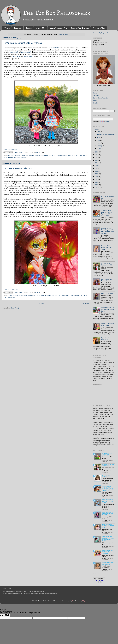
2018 (97, 171)
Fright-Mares (65, 295)
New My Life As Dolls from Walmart (108, 324)
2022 (97, 160)
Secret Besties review (20, 157)
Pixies (13, 298)
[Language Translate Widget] (103, 119)
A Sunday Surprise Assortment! (106, 134)
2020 (97, 166)
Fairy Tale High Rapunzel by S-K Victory (106, 247)
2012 (97, 188)
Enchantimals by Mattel (18, 168)
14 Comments (105, 461)
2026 (97, 129)
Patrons (18, 28)
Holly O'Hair (17, 56)
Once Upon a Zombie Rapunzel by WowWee (108, 280)
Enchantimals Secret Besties (66, 155)
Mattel (84, 155)
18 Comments (105, 534)
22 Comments (105, 547)
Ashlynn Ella (28, 56)
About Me (41, 28)
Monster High (14, 52)
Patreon (95, 93)
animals (10, 155)
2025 (97, 152)
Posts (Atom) (15, 308)
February (100, 146)
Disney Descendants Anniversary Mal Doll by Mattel (108, 514)
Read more (111, 460)
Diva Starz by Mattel (107, 293)
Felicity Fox (78, 155)
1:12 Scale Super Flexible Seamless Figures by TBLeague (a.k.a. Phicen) (107, 213)
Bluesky (95, 103)
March (99, 143)
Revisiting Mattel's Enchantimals (23, 43)
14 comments (18, 152)
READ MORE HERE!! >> (11, 149)
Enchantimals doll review (50, 155)
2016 (97, 177)
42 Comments (105, 571)
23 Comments (105, 472)
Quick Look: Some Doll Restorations (108, 563)
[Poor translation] (7, 615)
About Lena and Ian (58, 28)
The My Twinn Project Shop (101, 98)
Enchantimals (39, 155)
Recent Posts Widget (97, 574)
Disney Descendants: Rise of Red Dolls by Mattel (108, 501)
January (99, 148)
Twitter (95, 100)
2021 (97, 163)
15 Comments (105, 497)
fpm (73, 601)
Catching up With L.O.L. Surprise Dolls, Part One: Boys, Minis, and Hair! (108, 231)
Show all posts (63, 34)
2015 (97, 179)
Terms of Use (99, 28)
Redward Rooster (8, 157)
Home (7, 28)
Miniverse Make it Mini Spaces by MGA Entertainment (108, 552)
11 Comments (105, 509)
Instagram (96, 95)
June (99, 132)
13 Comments (105, 483)
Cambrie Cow (30, 155)
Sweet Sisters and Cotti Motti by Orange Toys (108, 526)
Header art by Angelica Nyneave (102, 33)
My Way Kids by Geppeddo (106, 476)
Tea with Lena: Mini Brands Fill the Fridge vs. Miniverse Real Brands (108, 539)
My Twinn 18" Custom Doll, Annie (108, 339)
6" (9, 295)
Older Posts (84, 304)
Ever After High (26, 52)
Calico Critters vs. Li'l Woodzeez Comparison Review (108, 309)
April (99, 140)
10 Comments (105, 521)
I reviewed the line (54, 48)
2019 (97, 168)
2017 (97, 174)
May (99, 137)
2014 (97, 182)
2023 (97, 157)
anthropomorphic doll (19, 155)
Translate (105, 122)
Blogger (85, 601)
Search (29, 28)
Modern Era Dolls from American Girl (107, 264)
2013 (97, 185)
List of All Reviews (80, 28)
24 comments (18, 292)
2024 (97, 155)
